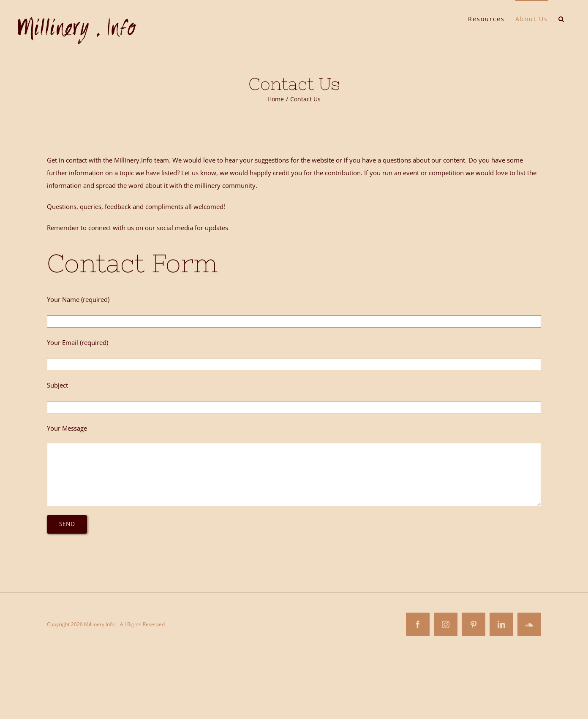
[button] (562, 18)
